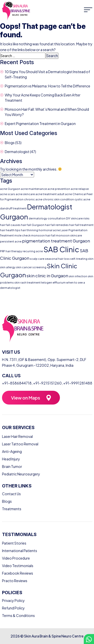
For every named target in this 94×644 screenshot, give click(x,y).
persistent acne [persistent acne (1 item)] (11, 241)
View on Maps (26, 398)
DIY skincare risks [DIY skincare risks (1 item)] (78, 218)
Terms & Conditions (18, 615)
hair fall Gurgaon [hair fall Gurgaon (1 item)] (33, 225)
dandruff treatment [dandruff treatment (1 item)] (13, 208)
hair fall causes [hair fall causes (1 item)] (10, 225)
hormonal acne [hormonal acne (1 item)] (49, 230)
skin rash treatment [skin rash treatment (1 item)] (27, 282)
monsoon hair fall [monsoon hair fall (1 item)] (43, 235)
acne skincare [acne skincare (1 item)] (25, 194)
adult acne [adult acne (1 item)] (65, 194)
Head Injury (11, 459)
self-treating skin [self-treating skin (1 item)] (82, 259)
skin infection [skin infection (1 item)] (78, 276)
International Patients (20, 551)
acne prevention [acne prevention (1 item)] (59, 189)
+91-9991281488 (78, 383)
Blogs (10, 143)
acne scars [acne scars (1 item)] (8, 194)
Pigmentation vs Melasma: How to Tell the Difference (48, 86)
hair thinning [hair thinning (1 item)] (29, 230)
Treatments (12, 509)
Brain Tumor (12, 466)
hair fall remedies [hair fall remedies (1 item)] (57, 225)
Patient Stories (14, 543)
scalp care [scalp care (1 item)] (37, 259)
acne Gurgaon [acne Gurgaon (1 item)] (10, 189)
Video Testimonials (18, 566)
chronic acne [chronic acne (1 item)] (33, 199)
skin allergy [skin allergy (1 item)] (8, 267)
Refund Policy (13, 608)
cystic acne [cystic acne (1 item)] (82, 199)
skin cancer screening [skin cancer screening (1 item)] (31, 267)
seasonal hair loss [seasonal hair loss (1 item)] (57, 259)
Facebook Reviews (18, 573)
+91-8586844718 (17, 383)
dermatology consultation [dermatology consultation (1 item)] (47, 218)
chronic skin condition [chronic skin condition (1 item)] (58, 199)
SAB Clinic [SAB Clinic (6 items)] (61, 249)
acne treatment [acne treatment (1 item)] (46, 194)
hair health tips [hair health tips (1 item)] (10, 230)
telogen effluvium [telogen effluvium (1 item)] (53, 282)
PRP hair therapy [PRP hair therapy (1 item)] (11, 251)
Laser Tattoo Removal (20, 444)
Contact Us (11, 494)
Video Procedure (16, 558)
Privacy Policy (13, 600)
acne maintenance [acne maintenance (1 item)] (34, 189)
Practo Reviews (15, 581)
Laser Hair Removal (17, 436)
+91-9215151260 (47, 383)
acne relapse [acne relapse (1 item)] (80, 189)
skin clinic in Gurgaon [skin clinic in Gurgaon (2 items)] (47, 276)
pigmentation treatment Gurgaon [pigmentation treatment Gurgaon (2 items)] (56, 241)
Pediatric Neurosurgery (21, 474)
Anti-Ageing (12, 451)
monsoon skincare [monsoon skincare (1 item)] (69, 235)
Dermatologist (17, 152)
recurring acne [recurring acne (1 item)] (33, 251)
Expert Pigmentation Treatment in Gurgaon (40, 123)
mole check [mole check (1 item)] (22, 235)
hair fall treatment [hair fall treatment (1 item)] (81, 225)
